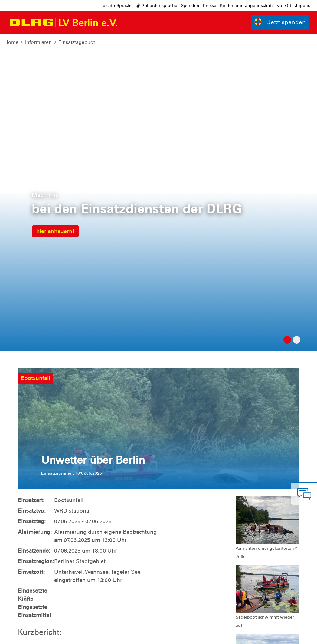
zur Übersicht (280, 450)
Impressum (33, 635)
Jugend (303, 5)
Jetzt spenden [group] (280, 22)
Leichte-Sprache (117, 5)
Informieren (38, 42)
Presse (210, 5)
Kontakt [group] (226, 538)
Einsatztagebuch (77, 42)
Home (11, 42)
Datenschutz (65, 635)
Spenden (190, 5)
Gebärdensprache (157, 5)
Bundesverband (278, 635)
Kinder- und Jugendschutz (247, 5)
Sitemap (93, 635)
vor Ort (284, 5)
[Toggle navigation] (128, 22)
